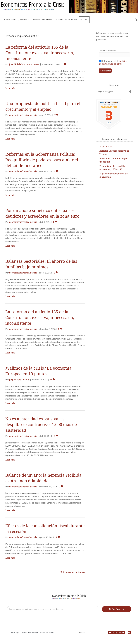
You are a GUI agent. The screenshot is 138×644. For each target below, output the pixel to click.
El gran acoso (106, 146)
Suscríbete (84, 20)
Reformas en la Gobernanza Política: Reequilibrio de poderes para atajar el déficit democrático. (42, 160)
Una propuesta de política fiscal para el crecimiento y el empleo (43, 106)
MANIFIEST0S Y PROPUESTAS (43, 20)
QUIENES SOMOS (10, 20)
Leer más (10, 88)
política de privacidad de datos (113, 62)
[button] (136, 20)
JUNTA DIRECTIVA (24, 20)
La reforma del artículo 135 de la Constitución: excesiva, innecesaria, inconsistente (40, 53)
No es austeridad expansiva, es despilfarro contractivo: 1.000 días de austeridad (41, 424)
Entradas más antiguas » (73, 572)
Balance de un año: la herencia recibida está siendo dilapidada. (43, 478)
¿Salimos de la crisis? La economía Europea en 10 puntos (38, 371)
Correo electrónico (108, 50)
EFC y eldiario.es (71, 20)
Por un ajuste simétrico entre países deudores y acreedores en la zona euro (42, 213)
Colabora (59, 20)
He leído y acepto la (113, 62)
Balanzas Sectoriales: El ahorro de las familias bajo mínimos (41, 264)
